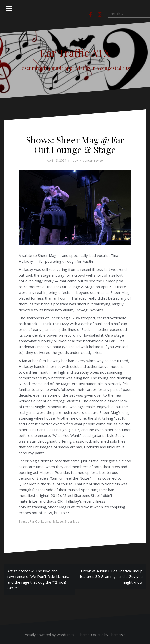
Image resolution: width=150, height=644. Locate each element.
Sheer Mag (72, 521)
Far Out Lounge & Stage (46, 521)
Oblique (97, 635)
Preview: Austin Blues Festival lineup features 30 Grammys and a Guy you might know (111, 577)
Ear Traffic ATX (75, 53)
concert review (93, 160)
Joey (75, 160)
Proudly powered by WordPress (49, 635)
